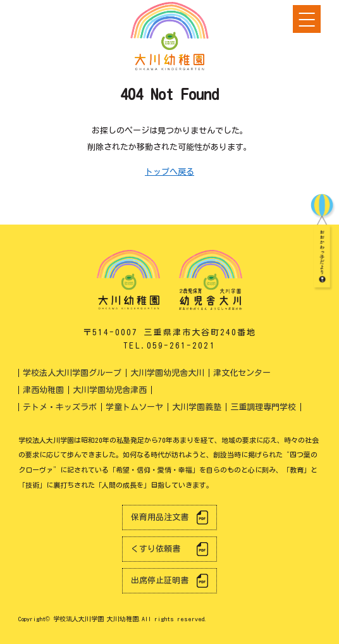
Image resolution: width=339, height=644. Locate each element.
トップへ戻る (169, 172)
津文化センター (242, 373)
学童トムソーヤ (134, 407)
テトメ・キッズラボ (60, 407)
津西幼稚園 (43, 390)
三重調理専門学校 (263, 407)
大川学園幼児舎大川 (167, 373)
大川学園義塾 (197, 407)
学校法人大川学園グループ (72, 373)
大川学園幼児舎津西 (110, 390)
